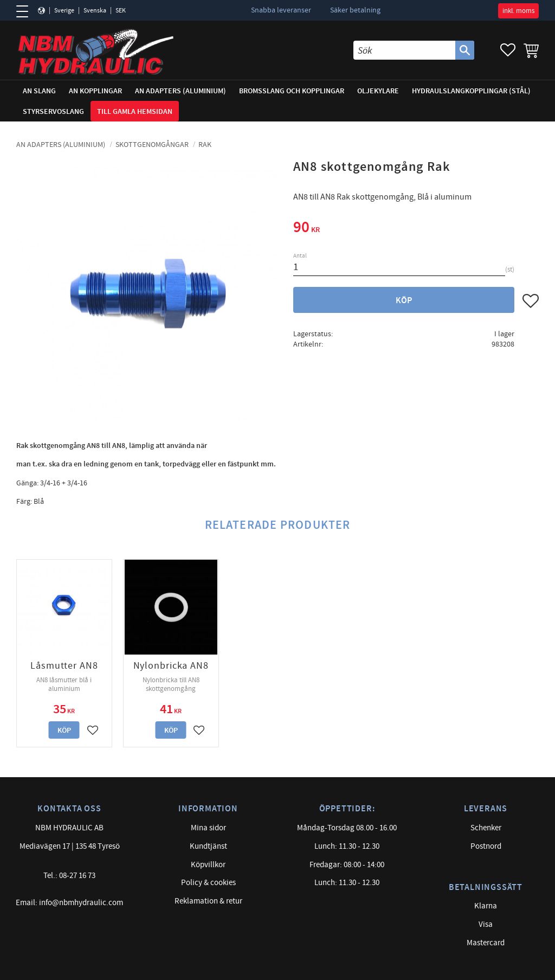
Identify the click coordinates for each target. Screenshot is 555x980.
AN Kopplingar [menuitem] (95, 91)
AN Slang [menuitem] (39, 91)
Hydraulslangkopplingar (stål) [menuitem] (471, 91)
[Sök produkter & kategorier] (404, 50)
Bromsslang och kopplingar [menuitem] (292, 91)
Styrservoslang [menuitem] (53, 111)
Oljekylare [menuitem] (378, 91)
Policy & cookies (208, 883)
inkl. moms (518, 11)
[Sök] (465, 50)
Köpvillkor (208, 865)
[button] (26, 11)
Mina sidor (208, 828)
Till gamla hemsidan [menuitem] (135, 111)
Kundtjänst (208, 846)
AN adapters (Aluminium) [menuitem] (180, 91)
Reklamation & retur (208, 901)
